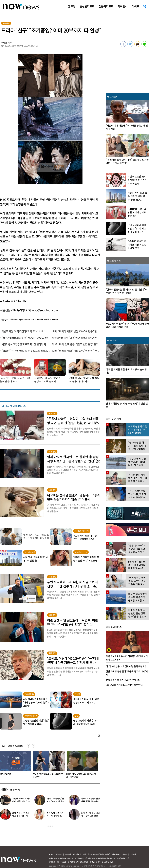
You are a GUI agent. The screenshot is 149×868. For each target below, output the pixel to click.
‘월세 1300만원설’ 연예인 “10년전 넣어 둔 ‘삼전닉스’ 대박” (55, 801)
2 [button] (50, 826)
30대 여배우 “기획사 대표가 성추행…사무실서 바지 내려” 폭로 (21, 816)
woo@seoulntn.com (45, 310)
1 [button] (48, 826)
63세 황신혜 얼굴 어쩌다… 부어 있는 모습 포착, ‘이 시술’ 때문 (90, 816)
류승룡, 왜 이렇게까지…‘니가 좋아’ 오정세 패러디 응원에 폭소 (56, 816)
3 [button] (52, 826)
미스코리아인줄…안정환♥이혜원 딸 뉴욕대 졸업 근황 (90, 801)
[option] (47, 765)
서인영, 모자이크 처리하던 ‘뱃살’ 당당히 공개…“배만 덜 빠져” (21, 801)
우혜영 (4, 43)
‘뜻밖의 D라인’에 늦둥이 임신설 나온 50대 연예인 (81, 776)
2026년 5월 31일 (38, 774)
